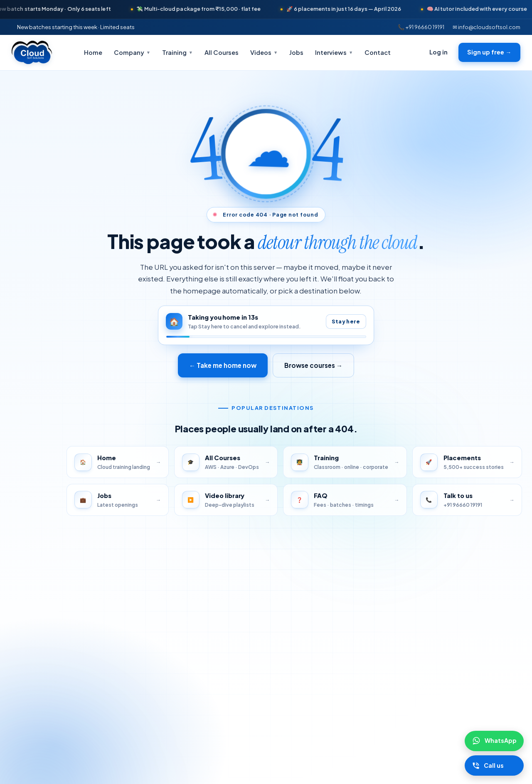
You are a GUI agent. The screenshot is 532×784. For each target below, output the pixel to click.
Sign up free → (489, 52)
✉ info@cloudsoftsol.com (486, 27)
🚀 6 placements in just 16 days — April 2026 (356, 9)
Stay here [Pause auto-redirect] (346, 321)
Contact (378, 52)
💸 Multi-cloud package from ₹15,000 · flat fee (211, 9)
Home (93, 52)
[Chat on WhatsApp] (494, 741)
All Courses (222, 52)
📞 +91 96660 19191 (421, 27)
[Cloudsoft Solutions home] (32, 52)
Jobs (296, 52)
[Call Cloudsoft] (494, 766)
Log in (438, 52)
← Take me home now (222, 365)
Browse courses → (314, 365)
